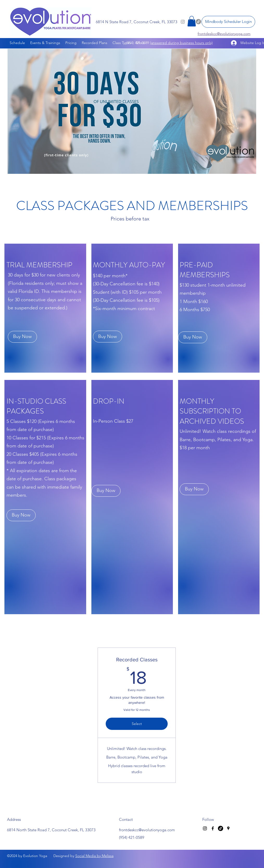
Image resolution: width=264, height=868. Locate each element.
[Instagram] (205, 828)
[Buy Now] (22, 337)
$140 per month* (110, 276)
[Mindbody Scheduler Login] (228, 22)
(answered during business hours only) (181, 43)
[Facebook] (213, 828)
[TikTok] (221, 828)
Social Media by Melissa (94, 856)
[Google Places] (228, 828)
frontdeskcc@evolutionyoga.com (147, 830)
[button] (192, 21)
